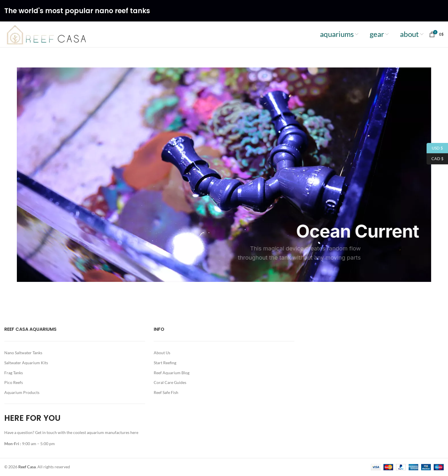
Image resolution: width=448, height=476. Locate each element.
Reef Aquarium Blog (172, 373)
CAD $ (435, 159)
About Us (162, 353)
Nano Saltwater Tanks (23, 353)
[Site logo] (47, 34)
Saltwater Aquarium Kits (26, 363)
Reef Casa (27, 467)
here (135, 432)
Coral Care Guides (170, 382)
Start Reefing (165, 363)
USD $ (435, 148)
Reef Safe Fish (166, 392)
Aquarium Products (22, 392)
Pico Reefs (14, 382)
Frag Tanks (14, 373)
